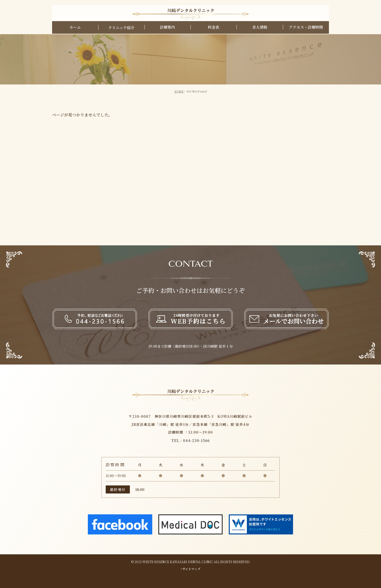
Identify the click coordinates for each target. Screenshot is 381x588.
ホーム (75, 28)
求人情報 (260, 28)
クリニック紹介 (121, 28)
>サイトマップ (190, 569)
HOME (179, 91)
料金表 (214, 28)
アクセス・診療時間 (306, 28)
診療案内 (167, 28)
